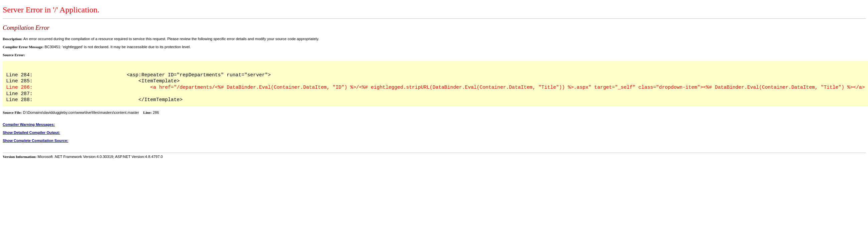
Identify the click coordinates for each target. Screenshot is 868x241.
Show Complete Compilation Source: (35, 141)
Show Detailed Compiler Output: (31, 133)
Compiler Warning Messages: (29, 125)
